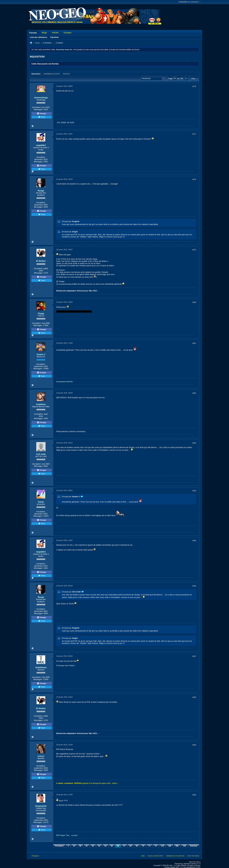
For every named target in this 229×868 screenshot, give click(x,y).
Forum (37, 43)
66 (118, 846)
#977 (194, 134)
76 (156, 846)
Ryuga (41, 191)
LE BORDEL (47, 43)
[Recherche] (153, 79)
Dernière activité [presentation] (52, 74)
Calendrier (54, 37)
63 (99, 846)
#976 (194, 86)
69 (137, 846)
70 (143, 846)
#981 (194, 343)
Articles (55, 33)
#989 (194, 745)
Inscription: (37, 107)
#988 (194, 697)
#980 (194, 302)
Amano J (41, 354)
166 (170, 846)
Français (36, 856)
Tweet (42, 117)
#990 (194, 795)
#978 (194, 179)
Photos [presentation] (66, 74)
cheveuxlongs (41, 98)
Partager (42, 114)
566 (177, 846)
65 (112, 846)
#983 (194, 443)
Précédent (59, 846)
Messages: (38, 109)
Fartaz (41, 502)
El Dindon (41, 261)
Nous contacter (155, 856)
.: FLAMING (59, 43)
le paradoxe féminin (64, 382)
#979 (194, 250)
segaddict (41, 145)
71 (149, 846)
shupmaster (41, 806)
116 (162, 846)
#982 (194, 393)
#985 (194, 541)
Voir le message (82, 496)
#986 (194, 586)
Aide (143, 856)
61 (87, 846)
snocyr (41, 756)
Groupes (67, 33)
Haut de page (193, 856)
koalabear (41, 404)
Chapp (41, 313)
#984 (194, 491)
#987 (194, 656)
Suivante (194, 846)
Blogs (44, 33)
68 (130, 846)
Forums (33, 33)
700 (184, 846)
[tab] (36, 74)
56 (80, 846)
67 (124, 846)
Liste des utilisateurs (38, 37)
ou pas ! (75, 835)
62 (93, 846)
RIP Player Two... (64, 835)
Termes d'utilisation (175, 856)
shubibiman (41, 667)
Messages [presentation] (36, 74)
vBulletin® (187, 864)
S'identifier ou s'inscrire (189, 2)
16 (74, 846)
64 (106, 846)
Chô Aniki (41, 454)
